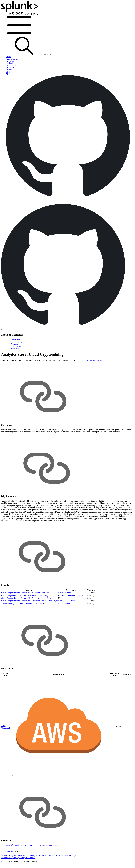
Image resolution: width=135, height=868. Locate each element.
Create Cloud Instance (67, 601)
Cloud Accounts (64, 593)
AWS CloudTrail (6, 727)
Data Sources (16, 346)
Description (15, 340)
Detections (15, 344)
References (15, 348)
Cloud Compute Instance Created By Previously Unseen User (25, 593)
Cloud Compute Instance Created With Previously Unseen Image (27, 598)
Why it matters (16, 342)
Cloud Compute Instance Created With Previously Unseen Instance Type (30, 601)
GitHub (10, 851)
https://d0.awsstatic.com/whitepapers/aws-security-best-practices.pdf (32, 845)
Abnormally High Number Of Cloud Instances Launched (23, 603)
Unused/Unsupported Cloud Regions (72, 595)
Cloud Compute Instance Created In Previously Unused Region (26, 595)
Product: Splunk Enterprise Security (89, 360)
